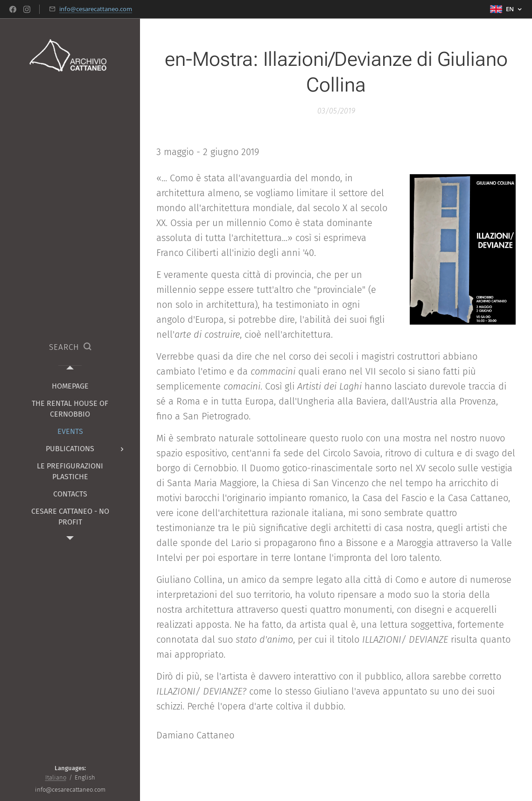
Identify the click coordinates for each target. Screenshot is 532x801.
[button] (70, 347)
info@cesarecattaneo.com (96, 9)
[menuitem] (70, 386)
